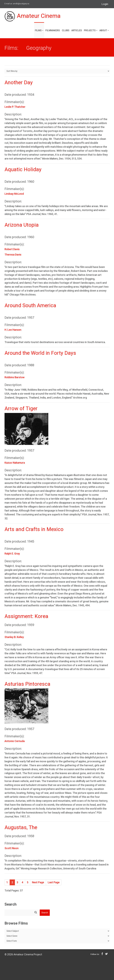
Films (39, 30)
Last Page (54, 882)
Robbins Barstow (15, 377)
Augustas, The (21, 827)
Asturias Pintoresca (27, 684)
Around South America (30, 305)
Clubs (66, 30)
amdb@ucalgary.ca (21, 4)
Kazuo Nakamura (15, 463)
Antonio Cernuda (15, 741)
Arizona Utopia (22, 225)
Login (105, 4)
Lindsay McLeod (14, 194)
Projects (91, 30)
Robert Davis (12, 249)
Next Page (38, 882)
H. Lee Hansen (13, 330)
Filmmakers (53, 30)
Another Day (19, 83)
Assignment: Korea (26, 616)
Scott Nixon (12, 848)
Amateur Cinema (33, 16)
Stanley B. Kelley (14, 637)
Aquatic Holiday (23, 169)
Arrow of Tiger (21, 409)
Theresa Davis (13, 255)
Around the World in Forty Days (40, 353)
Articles (77, 30)
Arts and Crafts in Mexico (34, 529)
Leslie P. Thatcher (15, 107)
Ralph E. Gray (12, 554)
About (104, 30)
